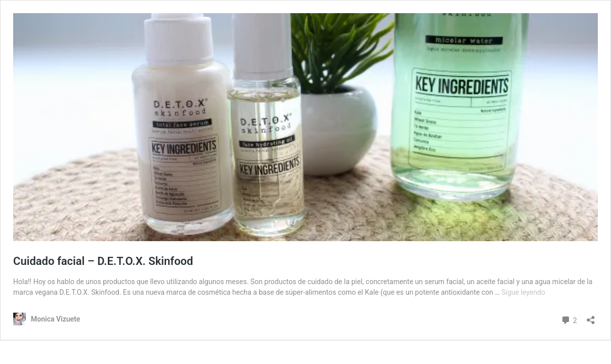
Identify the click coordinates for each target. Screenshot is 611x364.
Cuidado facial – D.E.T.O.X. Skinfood (103, 261)
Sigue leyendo (524, 292)
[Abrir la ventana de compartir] (591, 317)
